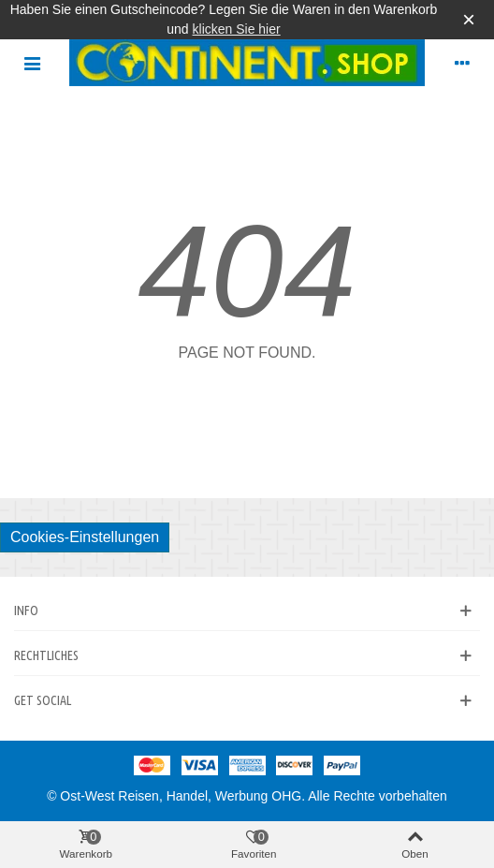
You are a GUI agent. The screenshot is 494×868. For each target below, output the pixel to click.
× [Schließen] (469, 19)
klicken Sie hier (237, 29)
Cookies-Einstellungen (85, 537)
